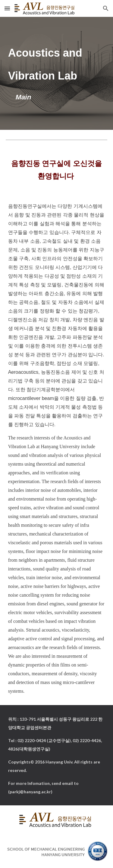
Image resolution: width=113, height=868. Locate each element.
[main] (57, 73)
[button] (7, 8)
